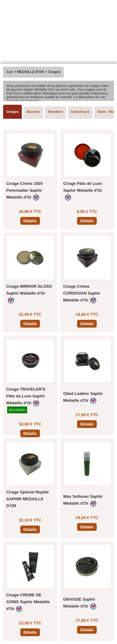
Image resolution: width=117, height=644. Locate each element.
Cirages (12, 112)
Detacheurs (80, 112)
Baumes (33, 112)
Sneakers (55, 112)
